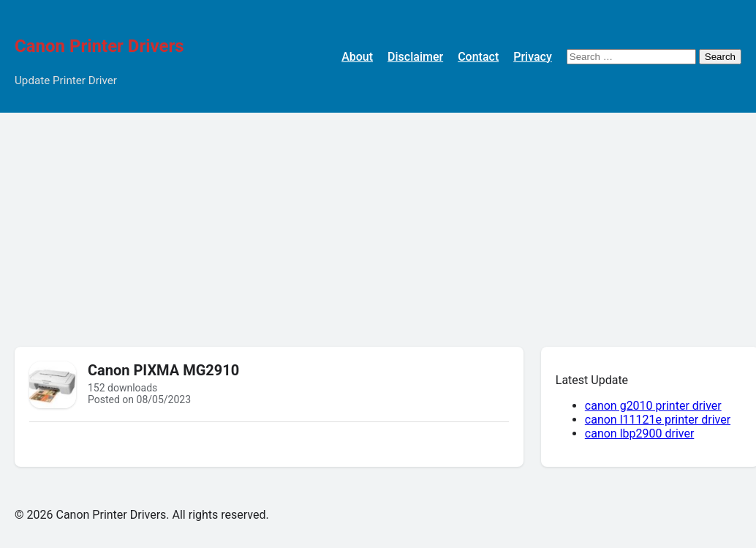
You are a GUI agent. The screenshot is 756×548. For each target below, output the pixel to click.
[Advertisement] (378, 222)
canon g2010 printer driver (653, 406)
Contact (478, 57)
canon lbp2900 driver (640, 433)
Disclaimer (415, 57)
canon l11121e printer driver (658, 420)
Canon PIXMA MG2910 (163, 370)
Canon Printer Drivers (99, 46)
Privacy (533, 57)
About (357, 57)
